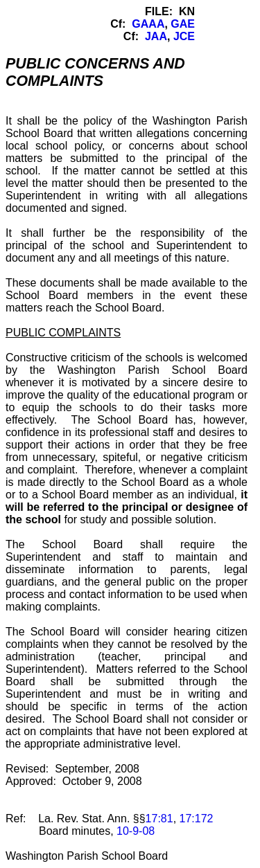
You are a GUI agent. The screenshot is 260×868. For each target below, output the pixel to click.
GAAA (148, 24)
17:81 (159, 819)
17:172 (197, 819)
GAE (183, 24)
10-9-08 (136, 831)
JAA (156, 36)
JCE (184, 36)
